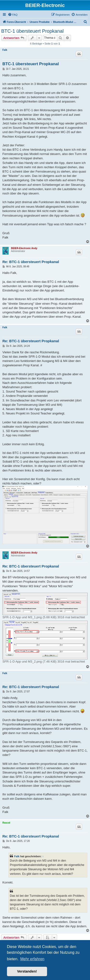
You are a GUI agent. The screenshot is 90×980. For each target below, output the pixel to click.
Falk (5, 50)
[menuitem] (13, 15)
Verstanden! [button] (27, 971)
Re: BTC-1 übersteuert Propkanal (31, 262)
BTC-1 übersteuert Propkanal (32, 31)
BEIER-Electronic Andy (24, 248)
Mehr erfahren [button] (32, 959)
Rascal (6, 823)
